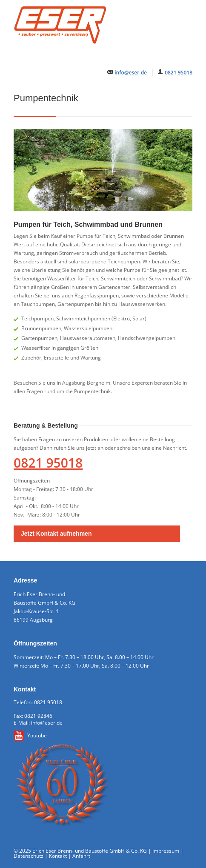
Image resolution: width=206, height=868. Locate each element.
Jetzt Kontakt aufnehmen (56, 534)
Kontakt (58, 856)
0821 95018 (179, 73)
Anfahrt (81, 856)
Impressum (166, 851)
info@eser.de (131, 73)
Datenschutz (29, 856)
